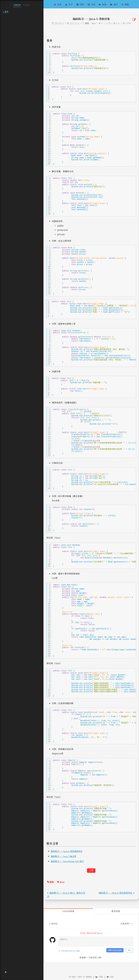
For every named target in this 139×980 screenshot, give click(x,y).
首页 (58, 4)
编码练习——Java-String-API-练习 (67, 861)
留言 (114, 4)
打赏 (91, 870)
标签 (102, 4)
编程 (50, 882)
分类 (91, 4)
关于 (69, 4)
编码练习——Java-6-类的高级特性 (67, 851)
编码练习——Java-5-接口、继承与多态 (66, 895)
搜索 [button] (125, 4)
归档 (80, 4)
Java (61, 882)
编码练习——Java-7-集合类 (63, 856)
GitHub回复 (68, 911)
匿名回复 (116, 911)
